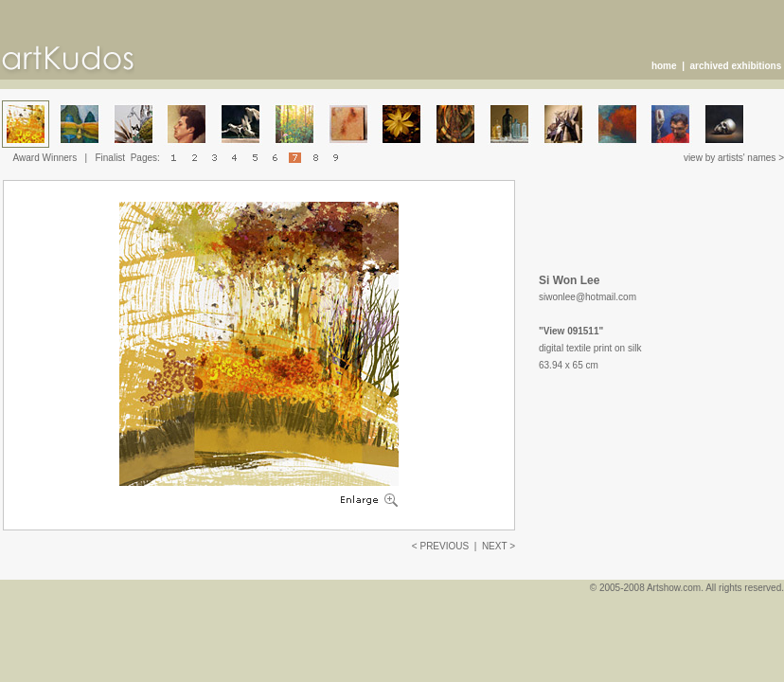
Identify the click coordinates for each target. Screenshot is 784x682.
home (664, 66)
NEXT (495, 546)
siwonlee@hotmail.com (588, 297)
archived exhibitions (736, 66)
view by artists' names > (734, 158)
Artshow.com (674, 588)
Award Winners (45, 158)
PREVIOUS (444, 546)
